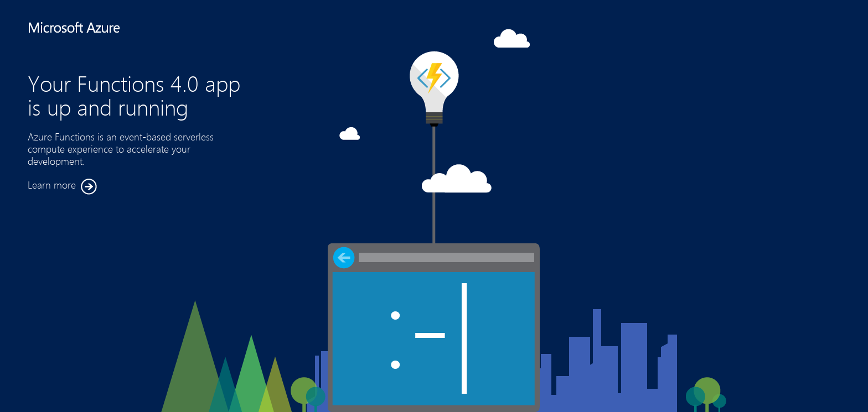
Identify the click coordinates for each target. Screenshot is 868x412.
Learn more (62, 187)
